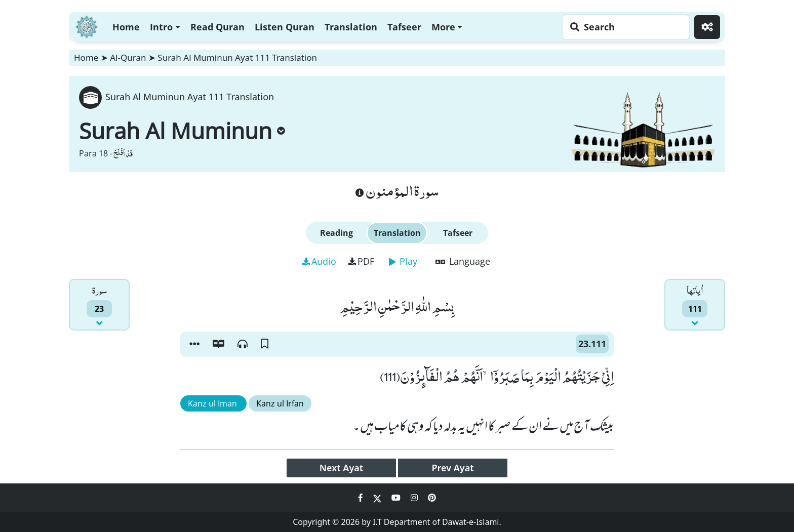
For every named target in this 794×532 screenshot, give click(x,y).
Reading (336, 233)
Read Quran (217, 27)
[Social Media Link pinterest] (432, 498)
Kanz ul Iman (213, 403)
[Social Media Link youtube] (397, 498)
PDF (361, 261)
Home (126, 27)
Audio (319, 261)
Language (463, 261)
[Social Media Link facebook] (362, 498)
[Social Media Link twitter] (378, 498)
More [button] (443, 27)
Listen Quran (285, 27)
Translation (351, 27)
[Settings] (707, 27)
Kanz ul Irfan (280, 403)
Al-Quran (128, 57)
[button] (194, 344)
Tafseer (404, 27)
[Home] (87, 26)
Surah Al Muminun (182, 131)
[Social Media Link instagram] (415, 498)
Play (403, 261)
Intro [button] (161, 27)
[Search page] (623, 27)
